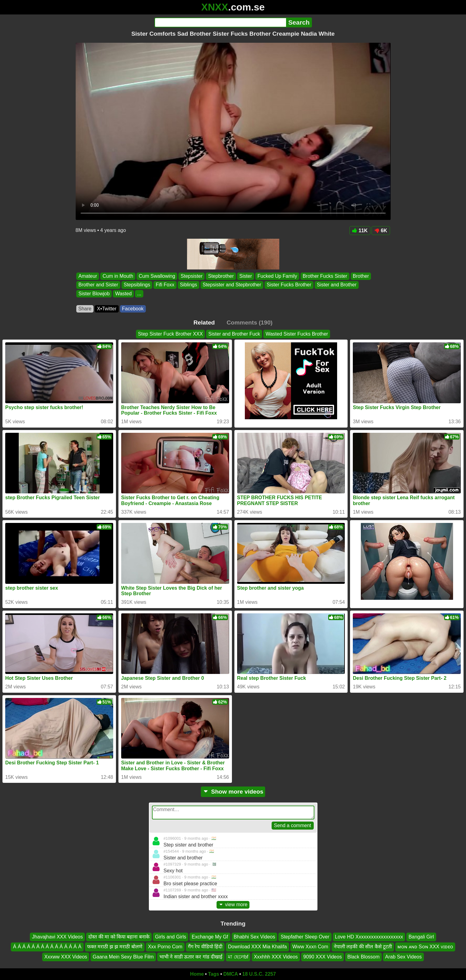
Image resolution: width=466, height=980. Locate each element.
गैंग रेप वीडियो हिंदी (205, 947)
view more (233, 904)
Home (197, 974)
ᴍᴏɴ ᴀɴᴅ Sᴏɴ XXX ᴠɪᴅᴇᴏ (425, 947)
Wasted (123, 294)
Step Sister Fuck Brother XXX (171, 334)
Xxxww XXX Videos (66, 957)
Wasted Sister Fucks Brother (297, 334)
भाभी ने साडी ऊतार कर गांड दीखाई (191, 957)
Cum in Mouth (118, 276)
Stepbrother (221, 276)
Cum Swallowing (157, 276)
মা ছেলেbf (238, 957)
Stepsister (191, 276)
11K (360, 231)
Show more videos (233, 792)
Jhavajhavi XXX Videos (57, 937)
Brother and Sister (98, 285)
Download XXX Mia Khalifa (257, 947)
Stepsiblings (137, 285)
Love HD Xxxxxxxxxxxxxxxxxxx (369, 937)
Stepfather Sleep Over (305, 937)
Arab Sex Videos (403, 957)
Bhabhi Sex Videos (255, 937)
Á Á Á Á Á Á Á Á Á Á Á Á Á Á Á (47, 947)
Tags (213, 974)
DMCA (231, 974)
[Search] (220, 22)
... (139, 294)
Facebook (133, 309)
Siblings (188, 285)
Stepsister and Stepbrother (232, 285)
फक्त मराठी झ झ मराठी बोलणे (115, 947)
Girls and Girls (171, 937)
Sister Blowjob (94, 294)
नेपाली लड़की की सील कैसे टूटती (363, 947)
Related (204, 323)
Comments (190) (250, 323)
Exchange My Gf (210, 937)
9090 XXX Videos (323, 957)
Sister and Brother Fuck (234, 334)
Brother (360, 276)
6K (381, 231)
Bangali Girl (421, 937)
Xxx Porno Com (165, 947)
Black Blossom (363, 957)
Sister (246, 276)
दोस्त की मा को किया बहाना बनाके (119, 937)
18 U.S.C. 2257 (259, 974)
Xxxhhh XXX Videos (276, 957)
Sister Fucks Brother (289, 285)
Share (85, 309)
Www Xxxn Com (310, 947)
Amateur (88, 276)
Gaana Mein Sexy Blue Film (123, 957)
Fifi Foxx (165, 285)
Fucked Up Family (277, 276)
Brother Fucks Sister (325, 276)
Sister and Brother (337, 285)
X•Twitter (107, 309)
